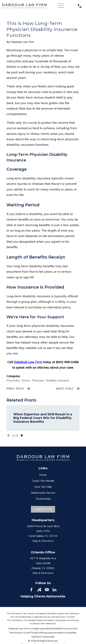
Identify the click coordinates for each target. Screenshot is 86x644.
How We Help (43, 487)
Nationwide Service (43, 493)
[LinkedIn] (54, 590)
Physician (38, 380)
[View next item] (22, 435)
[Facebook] (31, 590)
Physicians (13, 380)
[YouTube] (47, 590)
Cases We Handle (43, 481)
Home (43, 475)
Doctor (26, 380)
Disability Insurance (58, 380)
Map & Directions (43, 541)
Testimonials (43, 499)
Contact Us (43, 509)
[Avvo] (39, 590)
